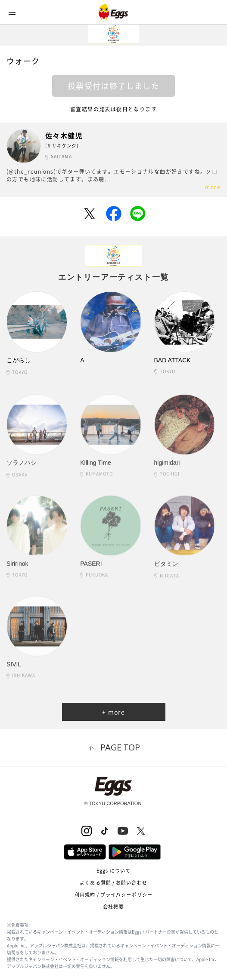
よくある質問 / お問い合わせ (113, 883)
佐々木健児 (64, 136)
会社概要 (113, 907)
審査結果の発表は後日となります (113, 109)
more (213, 187)
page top (120, 747)
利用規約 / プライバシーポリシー (113, 895)
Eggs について (113, 871)
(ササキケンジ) (62, 145)
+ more (113, 712)
